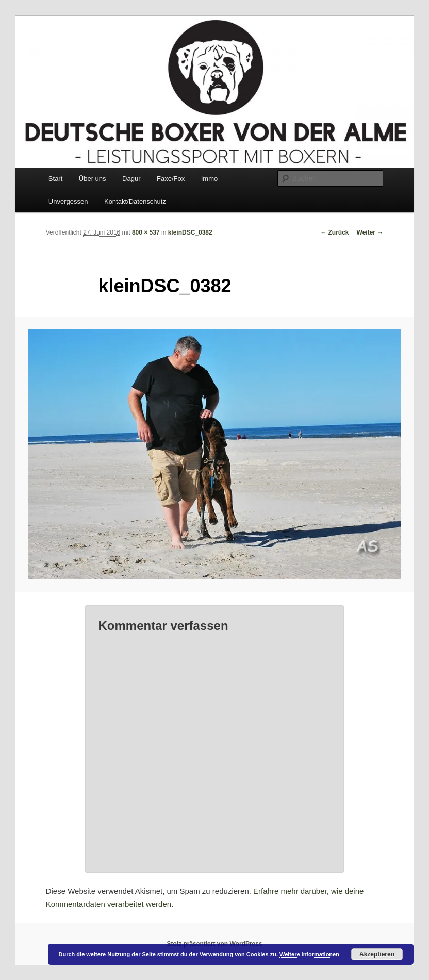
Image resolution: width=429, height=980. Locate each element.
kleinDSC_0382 (190, 232)
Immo (210, 179)
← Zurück (334, 232)
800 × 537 (146, 232)
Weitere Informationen (309, 954)
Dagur (131, 179)
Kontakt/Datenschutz (135, 201)
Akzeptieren (377, 954)
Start (55, 179)
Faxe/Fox (171, 179)
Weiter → (370, 232)
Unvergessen (68, 201)
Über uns (93, 179)
